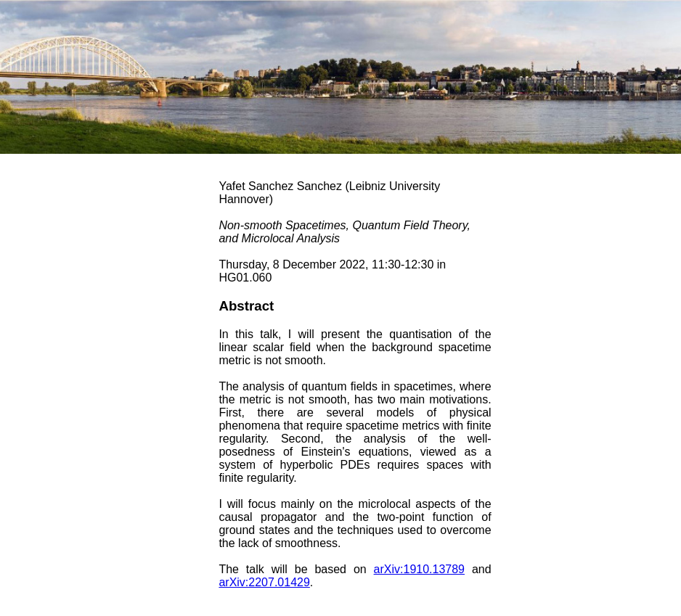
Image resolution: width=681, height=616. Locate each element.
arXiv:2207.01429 (264, 582)
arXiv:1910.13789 (419, 569)
